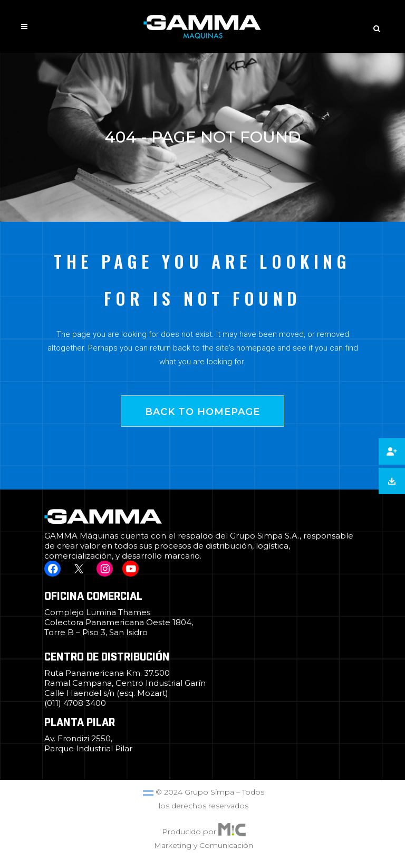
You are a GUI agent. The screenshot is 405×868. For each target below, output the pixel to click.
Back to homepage (202, 412)
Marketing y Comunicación (204, 845)
